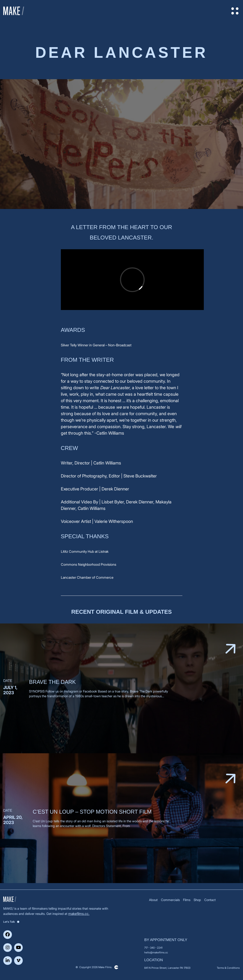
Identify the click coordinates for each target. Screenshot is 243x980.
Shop (197, 900)
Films (187, 900)
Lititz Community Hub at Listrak (85, 551)
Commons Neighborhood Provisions (89, 564)
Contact (210, 900)
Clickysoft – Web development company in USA (116, 967)
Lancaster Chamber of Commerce (87, 577)
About (153, 900)
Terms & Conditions (228, 968)
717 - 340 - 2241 (153, 948)
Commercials (170, 900)
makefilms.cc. (79, 914)
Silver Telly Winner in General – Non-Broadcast (96, 345)
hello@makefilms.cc (156, 952)
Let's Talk (11, 922)
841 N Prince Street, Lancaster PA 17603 (167, 968)
